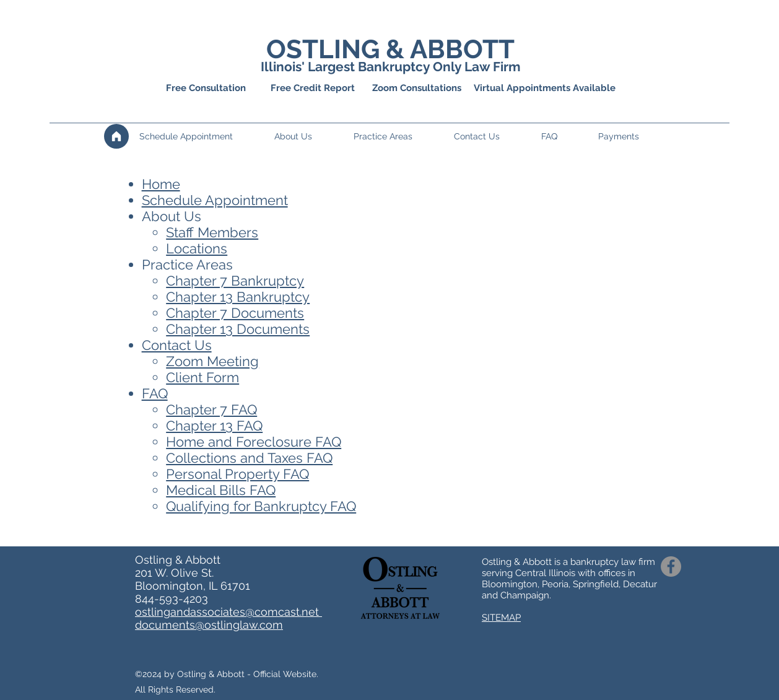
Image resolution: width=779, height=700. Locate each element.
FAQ (155, 393)
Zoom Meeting (212, 361)
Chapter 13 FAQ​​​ (214, 426)
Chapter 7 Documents (235, 313)
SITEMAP (501, 618)
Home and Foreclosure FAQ (254, 442)
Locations (197, 248)
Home (161, 184)
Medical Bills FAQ (221, 490)
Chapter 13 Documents (238, 329)
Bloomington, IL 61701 (193, 586)
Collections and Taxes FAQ (249, 458)
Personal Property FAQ (237, 474)
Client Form (202, 377)
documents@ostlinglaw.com (209, 625)
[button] (308, 136)
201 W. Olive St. (174, 573)
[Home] (116, 136)
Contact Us (177, 345)
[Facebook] (671, 567)
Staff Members (212, 232)
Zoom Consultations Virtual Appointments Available (494, 88)
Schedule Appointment (215, 200)
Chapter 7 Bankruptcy (235, 281)
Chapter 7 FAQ (211, 409)
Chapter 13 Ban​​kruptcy (238, 297)
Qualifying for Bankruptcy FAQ (261, 506)
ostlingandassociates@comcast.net (228, 612)
